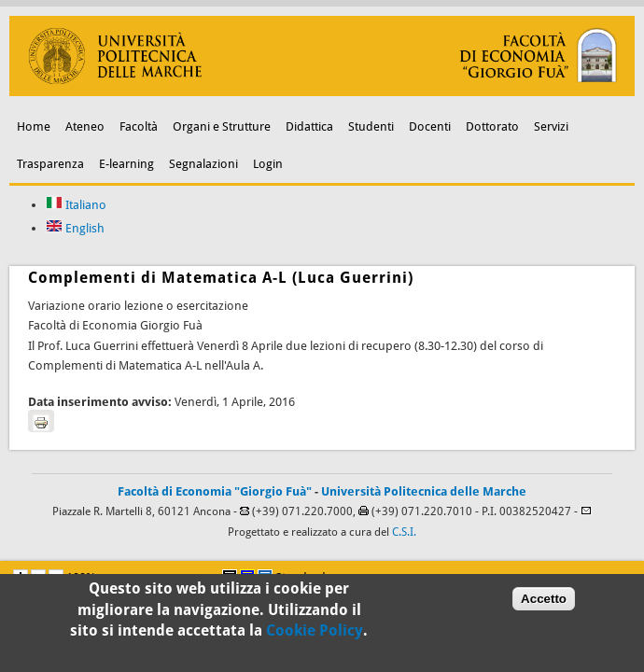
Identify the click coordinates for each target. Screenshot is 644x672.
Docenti (430, 126)
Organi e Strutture (222, 126)
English (75, 228)
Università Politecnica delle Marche (424, 491)
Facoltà (139, 126)
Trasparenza (50, 164)
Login (268, 164)
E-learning (126, 164)
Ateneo (85, 126)
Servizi (551, 126)
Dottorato (492, 126)
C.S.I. (404, 532)
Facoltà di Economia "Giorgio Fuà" (215, 491)
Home (34, 126)
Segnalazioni (203, 164)
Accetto (544, 601)
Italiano (76, 205)
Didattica (309, 126)
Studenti (371, 126)
